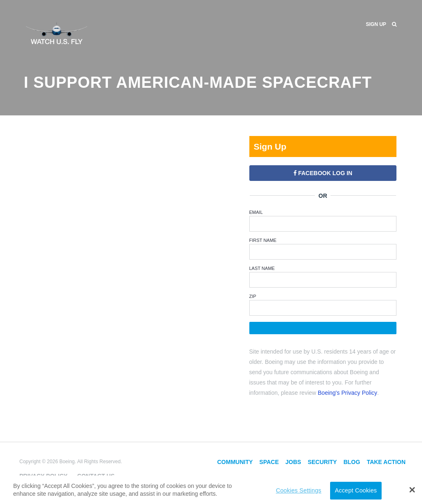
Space (269, 462)
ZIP (253, 296)
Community (235, 462)
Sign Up (376, 24)
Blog (352, 462)
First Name (263, 240)
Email (256, 212)
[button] (412, 490)
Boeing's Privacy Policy (347, 393)
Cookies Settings (298, 490)
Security (322, 462)
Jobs (293, 462)
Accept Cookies (356, 490)
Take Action (386, 462)
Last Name (262, 268)
